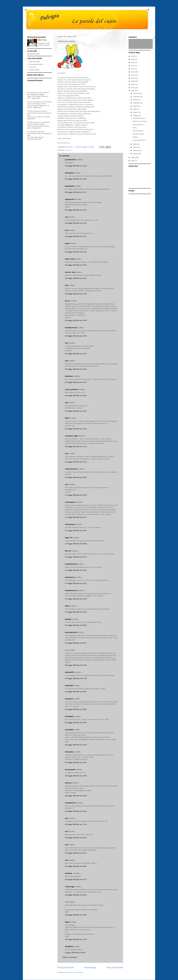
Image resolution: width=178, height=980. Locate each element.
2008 (133, 84)
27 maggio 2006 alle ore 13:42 (76, 570)
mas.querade (70, 524)
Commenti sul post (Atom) (74, 972)
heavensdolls (70, 770)
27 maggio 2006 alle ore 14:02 (76, 599)
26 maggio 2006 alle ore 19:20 (76, 477)
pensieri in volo (39, 111)
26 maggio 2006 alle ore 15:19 (76, 354)
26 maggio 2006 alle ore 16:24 (76, 396)
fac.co (67, 301)
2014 (133, 66)
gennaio (136, 154)
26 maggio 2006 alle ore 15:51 (76, 382)
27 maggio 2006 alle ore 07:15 (76, 557)
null (66, 217)
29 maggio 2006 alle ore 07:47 (76, 880)
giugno (136, 112)
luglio (135, 109)
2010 (133, 78)
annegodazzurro (71, 590)
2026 (133, 56)
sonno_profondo (71, 389)
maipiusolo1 (70, 199)
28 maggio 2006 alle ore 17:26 (76, 824)
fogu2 (67, 243)
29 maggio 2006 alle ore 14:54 (76, 915)
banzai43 (37, 102)
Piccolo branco (34, 70)
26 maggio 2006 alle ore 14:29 (76, 294)
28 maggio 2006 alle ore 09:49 (76, 723)
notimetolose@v (71, 469)
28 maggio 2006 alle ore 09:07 (76, 692)
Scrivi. (135, 128)
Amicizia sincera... (139, 134)
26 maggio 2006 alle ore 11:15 (76, 166)
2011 (133, 75)
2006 (133, 91)
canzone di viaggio (37, 94)
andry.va (68, 783)
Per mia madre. (138, 131)
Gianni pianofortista (36, 64)
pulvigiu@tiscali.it (33, 54)
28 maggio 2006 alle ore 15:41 (76, 811)
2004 (133, 161)
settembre (137, 103)
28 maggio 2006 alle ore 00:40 (76, 625)
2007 (133, 88)
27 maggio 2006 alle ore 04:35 (76, 531)
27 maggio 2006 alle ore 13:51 (76, 583)
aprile (135, 144)
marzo (135, 147)
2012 (133, 72)
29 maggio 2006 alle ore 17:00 (76, 939)
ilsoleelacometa (71, 328)
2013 (133, 69)
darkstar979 (69, 186)
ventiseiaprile (70, 502)
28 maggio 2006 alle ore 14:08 (76, 796)
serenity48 (69, 730)
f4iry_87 (68, 551)
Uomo (35, 122)
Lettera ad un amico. (140, 121)
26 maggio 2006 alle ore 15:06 (76, 336)
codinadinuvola (71, 564)
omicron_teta (70, 272)
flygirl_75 (68, 538)
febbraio (136, 150)
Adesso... (136, 137)
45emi (67, 606)
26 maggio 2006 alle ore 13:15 (76, 210)
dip (35, 93)
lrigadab (68, 619)
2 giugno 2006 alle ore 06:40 (75, 953)
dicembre (137, 93)
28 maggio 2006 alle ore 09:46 (76, 709)
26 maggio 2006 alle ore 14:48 (76, 320)
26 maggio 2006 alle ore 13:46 (76, 252)
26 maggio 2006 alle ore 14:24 (76, 278)
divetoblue (69, 376)
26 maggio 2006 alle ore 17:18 (76, 446)
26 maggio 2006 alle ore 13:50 (76, 265)
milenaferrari (70, 577)
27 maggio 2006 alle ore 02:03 (76, 495)
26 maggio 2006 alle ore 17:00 (76, 429)
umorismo (68, 150)
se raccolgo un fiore (39, 104)
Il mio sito (33, 67)
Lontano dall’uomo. (139, 140)
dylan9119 (69, 946)
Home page (90, 967)
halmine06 (69, 686)
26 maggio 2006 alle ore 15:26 (76, 369)
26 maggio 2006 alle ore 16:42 (76, 411)
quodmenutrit (70, 160)
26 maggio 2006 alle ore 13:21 (76, 236)
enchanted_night (71, 436)
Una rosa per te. (138, 125)
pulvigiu (44, 40)
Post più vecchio (115, 967)
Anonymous (38, 132)
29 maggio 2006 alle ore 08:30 (76, 895)
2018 (133, 62)
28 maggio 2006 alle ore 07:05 (76, 665)
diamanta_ (69, 873)
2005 (133, 158)
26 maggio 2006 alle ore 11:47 (76, 192)
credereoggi (69, 887)
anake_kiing (69, 259)
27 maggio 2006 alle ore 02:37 (76, 517)
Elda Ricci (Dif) (34, 62)
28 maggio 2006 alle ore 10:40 (76, 762)
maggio (136, 115)
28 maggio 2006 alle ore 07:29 (76, 678)
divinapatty (69, 173)
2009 (133, 81)
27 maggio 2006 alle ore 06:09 (76, 544)
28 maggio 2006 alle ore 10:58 (76, 776)
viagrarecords (65, 143)
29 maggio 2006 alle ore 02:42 (76, 838)
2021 (133, 59)
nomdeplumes (70, 803)
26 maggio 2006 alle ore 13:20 (76, 223)
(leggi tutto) (36, 98)
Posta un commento (70, 957)
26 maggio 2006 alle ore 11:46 (76, 179)
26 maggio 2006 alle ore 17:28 (76, 462)
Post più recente (66, 967)
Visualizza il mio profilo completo (44, 44)
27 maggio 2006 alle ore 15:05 (76, 612)
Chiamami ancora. (139, 118)
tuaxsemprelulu (71, 632)
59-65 (67, 418)
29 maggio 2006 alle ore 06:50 (76, 866)
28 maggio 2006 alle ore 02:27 (76, 643)
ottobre (136, 100)
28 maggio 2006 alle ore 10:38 (76, 745)
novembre (137, 97)
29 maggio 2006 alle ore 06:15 (76, 853)
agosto (136, 106)
